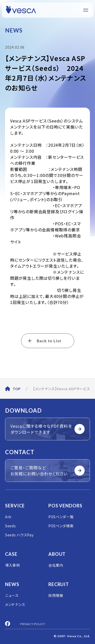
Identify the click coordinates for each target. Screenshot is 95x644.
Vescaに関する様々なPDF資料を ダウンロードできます (48, 429)
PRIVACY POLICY (33, 624)
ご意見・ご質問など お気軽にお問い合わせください (48, 471)
